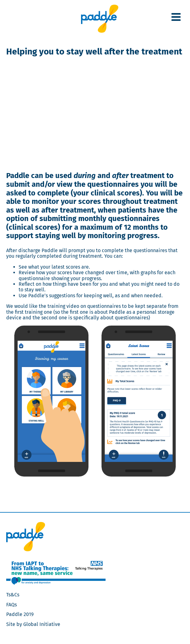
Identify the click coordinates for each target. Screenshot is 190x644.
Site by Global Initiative (33, 624)
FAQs (11, 605)
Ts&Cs (13, 595)
